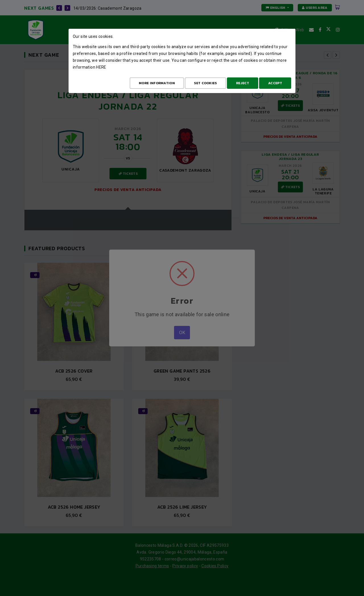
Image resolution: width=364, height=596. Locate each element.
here (101, 67)
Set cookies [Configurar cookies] (205, 83)
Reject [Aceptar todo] (243, 83)
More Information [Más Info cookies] (157, 83)
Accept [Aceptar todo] (275, 83)
